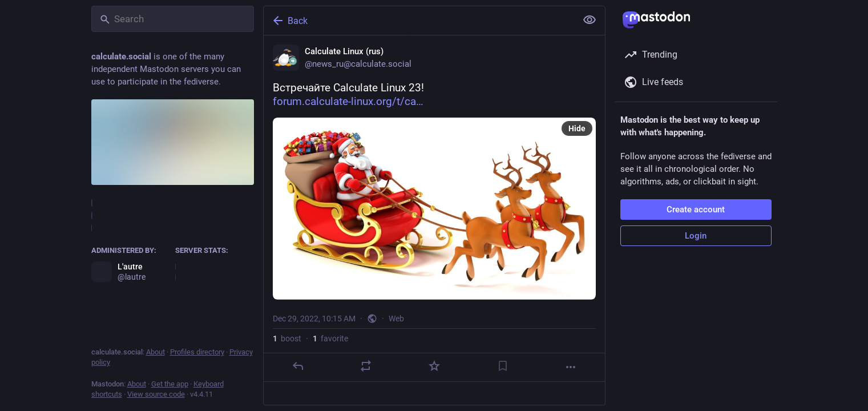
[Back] (419, 21)
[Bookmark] (502, 366)
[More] (571, 367)
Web (396, 319)
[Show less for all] (590, 20)
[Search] (173, 19)
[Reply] (297, 366)
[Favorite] (434, 366)
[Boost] (366, 366)
